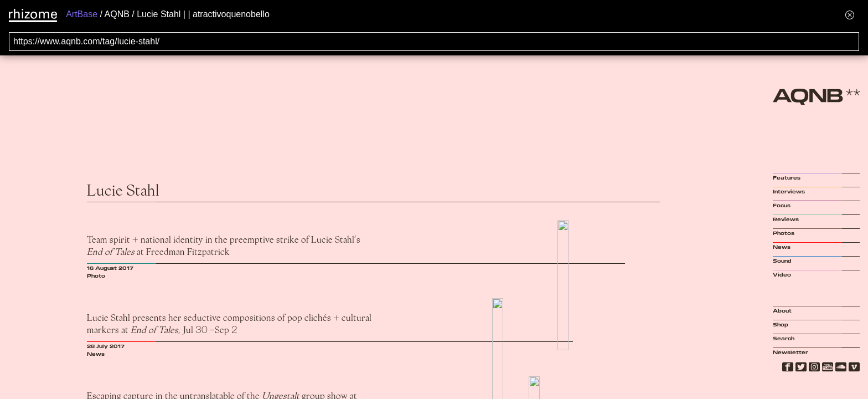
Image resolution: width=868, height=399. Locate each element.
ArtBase (82, 14)
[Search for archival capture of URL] (434, 42)
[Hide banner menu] (850, 15)
